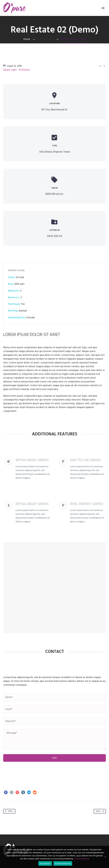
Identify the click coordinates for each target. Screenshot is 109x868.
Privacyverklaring (82, 859)
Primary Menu (103, 8)
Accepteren (45, 864)
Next (101, 811)
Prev (8, 811)
